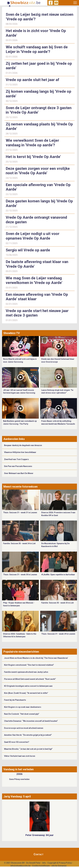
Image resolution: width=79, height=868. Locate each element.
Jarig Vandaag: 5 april (17, 796)
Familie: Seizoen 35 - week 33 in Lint (57, 603)
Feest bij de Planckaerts (15, 700)
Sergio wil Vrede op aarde (28, 250)
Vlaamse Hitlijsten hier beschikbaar (20, 452)
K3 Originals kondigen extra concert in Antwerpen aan (28, 686)
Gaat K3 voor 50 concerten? (17, 742)
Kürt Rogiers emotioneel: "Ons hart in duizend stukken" (29, 665)
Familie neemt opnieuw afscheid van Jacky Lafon (26, 672)
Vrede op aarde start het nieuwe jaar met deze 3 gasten (37, 313)
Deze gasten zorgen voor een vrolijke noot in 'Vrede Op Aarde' (38, 171)
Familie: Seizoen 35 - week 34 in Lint (19, 543)
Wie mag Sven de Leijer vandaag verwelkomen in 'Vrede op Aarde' (34, 280)
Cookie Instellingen (41, 866)
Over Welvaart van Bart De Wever (19, 473)
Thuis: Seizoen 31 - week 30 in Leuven (20, 575)
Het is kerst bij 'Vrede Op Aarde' (33, 157)
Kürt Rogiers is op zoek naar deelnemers (23, 707)
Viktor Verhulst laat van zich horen (20, 756)
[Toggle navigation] (75, 3)
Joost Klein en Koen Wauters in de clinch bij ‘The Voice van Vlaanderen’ (36, 658)
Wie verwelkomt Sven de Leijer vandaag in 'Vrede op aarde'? (32, 143)
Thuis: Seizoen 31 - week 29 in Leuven (58, 634)
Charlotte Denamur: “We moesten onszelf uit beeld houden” (31, 721)
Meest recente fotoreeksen (21, 487)
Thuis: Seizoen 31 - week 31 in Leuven (20, 513)
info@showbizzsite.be (20, 866)
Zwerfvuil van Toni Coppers (16, 459)
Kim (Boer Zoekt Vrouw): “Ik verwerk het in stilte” (26, 693)
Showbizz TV (12, 333)
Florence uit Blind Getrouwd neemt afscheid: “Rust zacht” (30, 679)
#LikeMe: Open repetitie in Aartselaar (58, 575)
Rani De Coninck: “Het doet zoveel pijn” (22, 714)
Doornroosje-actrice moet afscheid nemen (24, 728)
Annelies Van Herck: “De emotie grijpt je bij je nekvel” (28, 735)
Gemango (62, 866)
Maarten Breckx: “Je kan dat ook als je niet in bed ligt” (28, 749)
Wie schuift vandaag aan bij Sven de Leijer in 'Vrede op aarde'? (37, 49)
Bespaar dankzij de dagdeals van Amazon (23, 445)
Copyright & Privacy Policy (60, 863)
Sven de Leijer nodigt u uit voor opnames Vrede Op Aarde (33, 236)
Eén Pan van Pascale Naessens (18, 466)
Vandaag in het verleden (19, 769)
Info (44, 863)
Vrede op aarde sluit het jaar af (32, 80)
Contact (39, 854)
